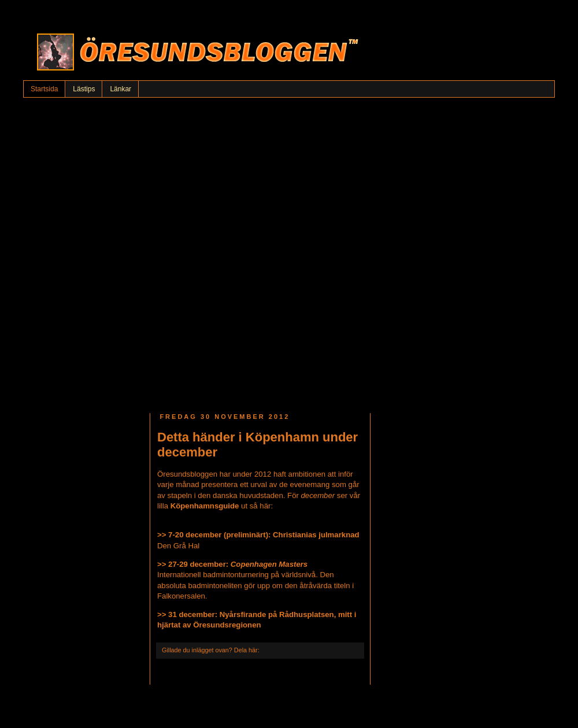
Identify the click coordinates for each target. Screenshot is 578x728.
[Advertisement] (138, 252)
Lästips (84, 89)
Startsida (44, 89)
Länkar (121, 89)
